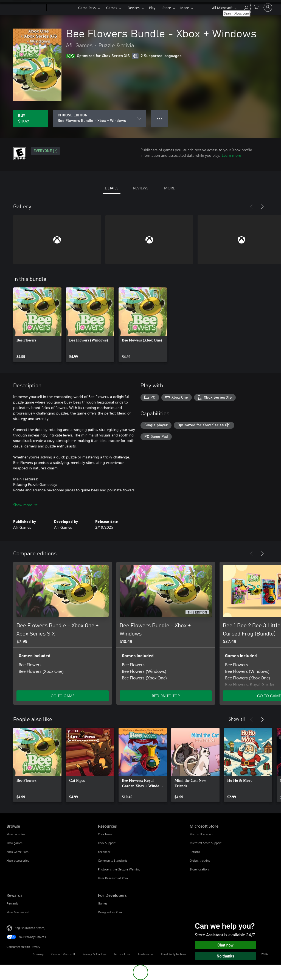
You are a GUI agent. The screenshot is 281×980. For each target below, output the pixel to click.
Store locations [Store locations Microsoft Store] (200, 869)
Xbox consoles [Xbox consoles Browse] (16, 834)
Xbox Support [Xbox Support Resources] (107, 843)
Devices (134, 8)
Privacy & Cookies (95, 954)
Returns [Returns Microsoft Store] (195, 852)
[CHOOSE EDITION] (99, 119)
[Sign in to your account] (268, 7)
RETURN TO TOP (166, 696)
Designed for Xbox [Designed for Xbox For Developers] (110, 912)
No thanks (226, 956)
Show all (237, 719)
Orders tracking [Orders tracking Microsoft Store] (200, 860)
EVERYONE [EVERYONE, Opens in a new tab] (45, 151)
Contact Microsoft (63, 954)
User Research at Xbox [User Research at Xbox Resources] (113, 878)
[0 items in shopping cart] (256, 7)
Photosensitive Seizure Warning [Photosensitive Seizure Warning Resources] (119, 869)
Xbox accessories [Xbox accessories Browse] (18, 860)
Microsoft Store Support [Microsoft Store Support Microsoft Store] (206, 843)
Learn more (231, 155)
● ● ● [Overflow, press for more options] (160, 118)
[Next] (262, 207)
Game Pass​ (87, 8)
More (185, 8)
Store (167, 8)
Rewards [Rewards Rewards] (12, 903)
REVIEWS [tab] (141, 188)
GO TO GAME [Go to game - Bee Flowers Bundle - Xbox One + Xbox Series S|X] (63, 696)
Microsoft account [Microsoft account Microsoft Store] (202, 834)
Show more (25, 505)
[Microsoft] (25, 8)
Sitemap (38, 954)
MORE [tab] (169, 188)
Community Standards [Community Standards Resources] (113, 860)
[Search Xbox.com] (246, 7)
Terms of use (122, 954)
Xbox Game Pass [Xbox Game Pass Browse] (18, 852)
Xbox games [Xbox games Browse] (15, 843)
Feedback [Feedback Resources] (104, 852)
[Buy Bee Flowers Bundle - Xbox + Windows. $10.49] (31, 119)
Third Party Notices (174, 954)
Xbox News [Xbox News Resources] (105, 834)
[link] (37, 325)
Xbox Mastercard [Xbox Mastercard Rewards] (18, 912)
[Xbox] (62, 8)
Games (112, 8)
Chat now (225, 945)
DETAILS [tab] (112, 188)
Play (152, 8)
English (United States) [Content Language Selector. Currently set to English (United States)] (30, 928)
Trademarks (146, 954)
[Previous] (251, 207)
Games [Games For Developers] (103, 903)
